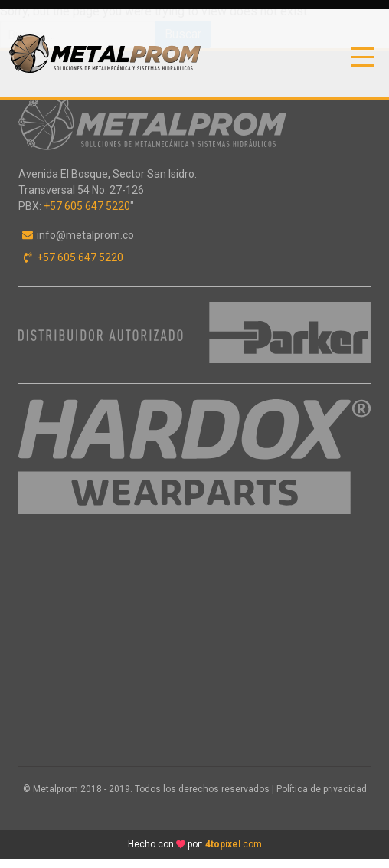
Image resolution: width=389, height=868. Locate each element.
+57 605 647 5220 (87, 206)
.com (234, 844)
